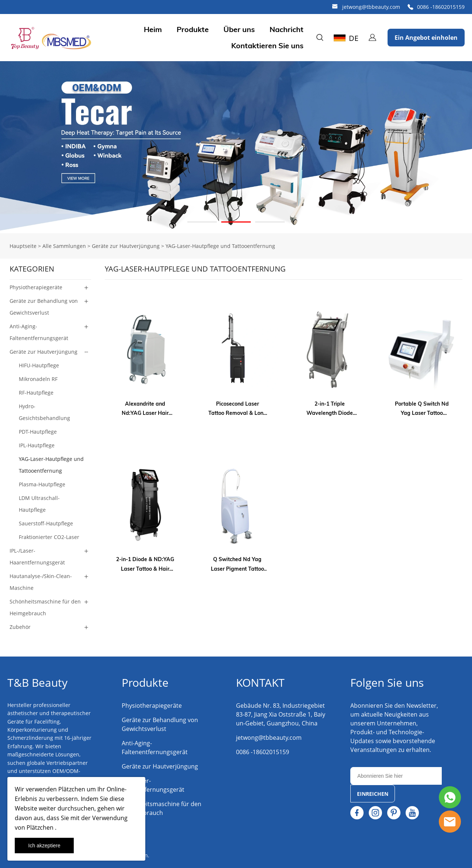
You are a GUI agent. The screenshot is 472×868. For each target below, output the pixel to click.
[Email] (396, 776)
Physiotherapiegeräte (36, 287)
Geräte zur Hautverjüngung (126, 246)
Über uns (239, 29)
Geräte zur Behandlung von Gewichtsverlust (44, 307)
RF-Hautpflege (36, 393)
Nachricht (287, 29)
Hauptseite (23, 246)
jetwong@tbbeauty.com (371, 7)
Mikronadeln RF (38, 379)
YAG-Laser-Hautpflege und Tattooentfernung (220, 246)
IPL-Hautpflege (37, 445)
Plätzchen (71, 789)
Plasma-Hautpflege (42, 484)
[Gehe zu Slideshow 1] (202, 222)
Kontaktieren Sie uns (267, 46)
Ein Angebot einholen (426, 38)
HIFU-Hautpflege (39, 365)
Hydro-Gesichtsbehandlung (44, 412)
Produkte (193, 29)
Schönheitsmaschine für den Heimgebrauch (45, 607)
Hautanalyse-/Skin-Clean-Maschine (41, 582)
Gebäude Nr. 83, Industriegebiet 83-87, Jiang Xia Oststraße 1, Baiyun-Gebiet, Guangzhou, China (281, 714)
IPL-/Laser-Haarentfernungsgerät (37, 556)
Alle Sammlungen (64, 246)
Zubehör (20, 627)
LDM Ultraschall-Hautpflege (39, 504)
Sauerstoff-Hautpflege (46, 523)
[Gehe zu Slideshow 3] (270, 222)
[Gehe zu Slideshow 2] (236, 222)
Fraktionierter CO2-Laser (49, 537)
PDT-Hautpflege (38, 432)
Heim (153, 29)
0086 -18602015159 (441, 7)
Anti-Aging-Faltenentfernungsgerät (39, 332)
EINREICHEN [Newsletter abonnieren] (373, 794)
